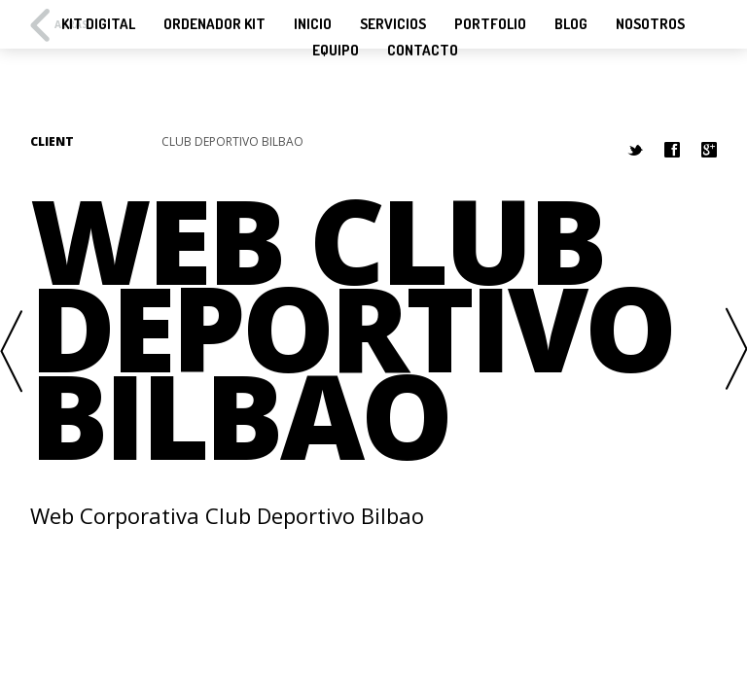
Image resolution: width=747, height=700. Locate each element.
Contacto (423, 51)
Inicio (313, 24)
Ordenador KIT (214, 24)
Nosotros (650, 24)
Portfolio (490, 24)
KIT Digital (98, 24)
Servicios (393, 24)
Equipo (336, 51)
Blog (571, 24)
